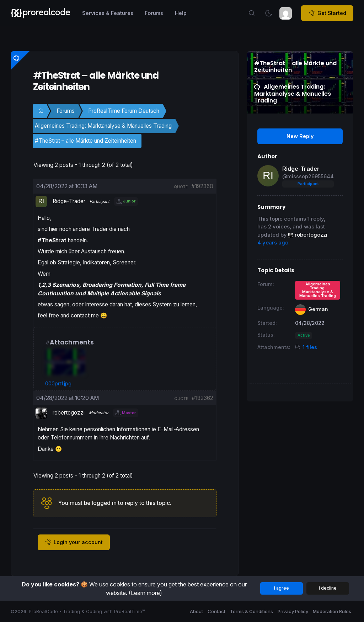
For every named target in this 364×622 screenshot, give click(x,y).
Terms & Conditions (251, 611)
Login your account (74, 542)
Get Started (327, 13)
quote (181, 187)
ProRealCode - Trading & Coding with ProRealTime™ (87, 611)
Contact (216, 611)
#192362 (202, 398)
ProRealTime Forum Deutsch (124, 111)
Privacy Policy (293, 611)
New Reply (300, 136)
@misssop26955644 (308, 176)
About (196, 611)
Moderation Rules (332, 611)
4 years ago (273, 243)
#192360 (202, 186)
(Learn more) (145, 593)
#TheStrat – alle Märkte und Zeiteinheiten (85, 141)
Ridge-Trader (301, 169)
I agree (282, 588)
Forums (66, 111)
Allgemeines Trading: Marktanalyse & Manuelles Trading (103, 126)
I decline (328, 588)
